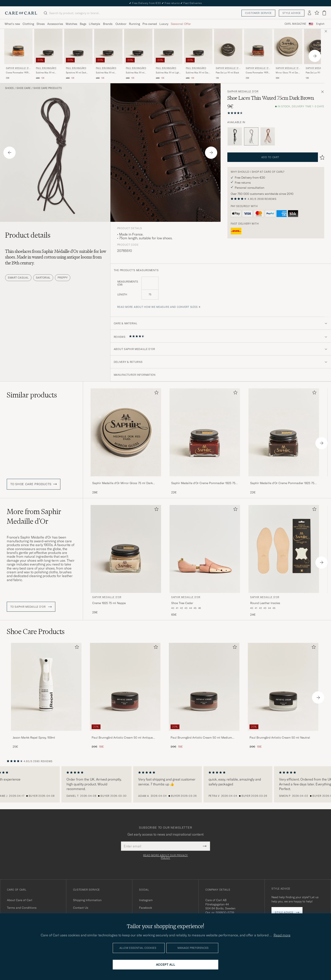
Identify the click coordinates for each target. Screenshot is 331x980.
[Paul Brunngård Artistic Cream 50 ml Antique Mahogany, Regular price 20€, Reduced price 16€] (125, 696)
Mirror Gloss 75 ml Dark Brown (287, 73)
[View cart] (324, 13)
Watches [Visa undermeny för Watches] (71, 24)
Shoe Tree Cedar (182, 603)
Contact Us (81, 908)
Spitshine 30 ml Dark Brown (76, 73)
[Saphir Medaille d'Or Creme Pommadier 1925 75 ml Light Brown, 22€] (18, 54)
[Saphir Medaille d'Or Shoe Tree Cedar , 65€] (205, 561)
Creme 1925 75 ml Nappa (109, 603)
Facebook (146, 908)
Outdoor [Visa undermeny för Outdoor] (121, 24)
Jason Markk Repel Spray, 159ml (34, 738)
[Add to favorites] (156, 393)
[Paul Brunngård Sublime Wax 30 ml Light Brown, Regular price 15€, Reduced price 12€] (168, 54)
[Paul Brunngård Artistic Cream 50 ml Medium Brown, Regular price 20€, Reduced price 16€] (204, 696)
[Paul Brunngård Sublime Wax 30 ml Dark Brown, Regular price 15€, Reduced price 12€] (198, 54)
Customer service (258, 13)
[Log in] (309, 13)
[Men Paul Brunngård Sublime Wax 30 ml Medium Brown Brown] (138, 46)
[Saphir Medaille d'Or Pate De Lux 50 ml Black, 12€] (228, 54)
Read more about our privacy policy (165, 857)
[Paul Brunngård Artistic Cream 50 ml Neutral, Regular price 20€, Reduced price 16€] (283, 696)
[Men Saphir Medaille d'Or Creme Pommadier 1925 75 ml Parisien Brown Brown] (284, 432)
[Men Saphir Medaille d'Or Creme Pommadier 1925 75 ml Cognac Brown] (258, 46)
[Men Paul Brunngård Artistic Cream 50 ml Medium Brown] (204, 687)
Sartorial (43, 278)
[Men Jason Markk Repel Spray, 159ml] (46, 687)
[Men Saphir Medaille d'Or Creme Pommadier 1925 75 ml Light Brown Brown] (18, 46)
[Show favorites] (317, 13)
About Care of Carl (20, 900)
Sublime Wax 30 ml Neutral (45, 73)
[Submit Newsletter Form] (205, 846)
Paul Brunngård (46, 68)
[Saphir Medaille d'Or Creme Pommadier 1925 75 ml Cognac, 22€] (258, 54)
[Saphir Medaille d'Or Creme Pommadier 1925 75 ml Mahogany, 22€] (205, 441)
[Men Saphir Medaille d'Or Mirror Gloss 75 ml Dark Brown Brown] (288, 46)
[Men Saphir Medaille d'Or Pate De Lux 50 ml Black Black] (228, 46)
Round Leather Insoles (265, 603)
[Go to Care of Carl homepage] (21, 13)
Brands (108, 24)
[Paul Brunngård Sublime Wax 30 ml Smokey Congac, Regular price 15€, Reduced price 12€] (108, 54)
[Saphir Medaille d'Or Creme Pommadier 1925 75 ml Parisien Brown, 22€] (284, 441)
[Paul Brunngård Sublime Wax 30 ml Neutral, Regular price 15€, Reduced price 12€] (48, 54)
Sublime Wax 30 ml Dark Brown (198, 73)
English (320, 24)
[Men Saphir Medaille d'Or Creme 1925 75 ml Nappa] (126, 549)
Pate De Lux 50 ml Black (227, 73)
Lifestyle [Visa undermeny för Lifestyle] (94, 24)
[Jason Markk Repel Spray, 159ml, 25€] (46, 696)
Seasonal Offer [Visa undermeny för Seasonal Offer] (181, 24)
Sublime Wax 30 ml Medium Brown (135, 73)
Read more (282, 935)
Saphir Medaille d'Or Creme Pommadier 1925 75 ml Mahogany (203, 483)
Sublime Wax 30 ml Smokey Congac (105, 73)
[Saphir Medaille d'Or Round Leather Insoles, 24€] (284, 561)
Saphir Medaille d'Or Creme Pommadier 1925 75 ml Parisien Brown (282, 483)
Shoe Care (24, 88)
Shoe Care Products (48, 88)
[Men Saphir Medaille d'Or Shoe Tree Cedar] (205, 549)
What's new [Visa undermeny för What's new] (12, 24)
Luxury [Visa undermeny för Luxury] (164, 24)
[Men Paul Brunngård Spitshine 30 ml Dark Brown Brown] (78, 46)
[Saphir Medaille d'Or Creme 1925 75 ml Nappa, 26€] (126, 561)
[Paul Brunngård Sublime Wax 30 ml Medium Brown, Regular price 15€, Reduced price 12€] (138, 54)
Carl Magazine (295, 24)
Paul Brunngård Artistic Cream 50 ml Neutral (280, 738)
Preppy (63, 278)
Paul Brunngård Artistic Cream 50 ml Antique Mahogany (122, 738)
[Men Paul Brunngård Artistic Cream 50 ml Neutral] (283, 687)
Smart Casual (18, 278)
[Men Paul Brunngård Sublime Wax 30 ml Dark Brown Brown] (198, 46)
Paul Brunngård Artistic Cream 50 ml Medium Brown (201, 738)
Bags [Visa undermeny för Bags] (83, 24)
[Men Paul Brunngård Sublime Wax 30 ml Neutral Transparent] (48, 46)
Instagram (146, 900)
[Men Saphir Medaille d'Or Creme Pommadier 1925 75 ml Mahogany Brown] (205, 432)
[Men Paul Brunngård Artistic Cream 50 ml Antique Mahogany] (125, 687)
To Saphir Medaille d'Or (31, 607)
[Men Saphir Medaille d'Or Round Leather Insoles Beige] (284, 549)
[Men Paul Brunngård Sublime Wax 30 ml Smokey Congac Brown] (108, 46)
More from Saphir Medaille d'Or (34, 516)
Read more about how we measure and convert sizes (158, 307)
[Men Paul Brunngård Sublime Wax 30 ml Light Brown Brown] (168, 46)
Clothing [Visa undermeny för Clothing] (28, 24)
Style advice (292, 13)
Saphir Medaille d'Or (18, 69)
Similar (32, 395)
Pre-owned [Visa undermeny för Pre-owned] (150, 24)
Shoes (9, 88)
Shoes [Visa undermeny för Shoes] (41, 24)
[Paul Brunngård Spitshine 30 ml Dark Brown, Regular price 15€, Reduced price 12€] (78, 54)
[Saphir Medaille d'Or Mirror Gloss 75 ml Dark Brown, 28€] (288, 54)
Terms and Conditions (22, 908)
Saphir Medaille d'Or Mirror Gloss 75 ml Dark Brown (122, 483)
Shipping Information (87, 900)
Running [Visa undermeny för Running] (134, 24)
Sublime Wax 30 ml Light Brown (168, 73)
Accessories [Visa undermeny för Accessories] (55, 24)
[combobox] (320, 24)
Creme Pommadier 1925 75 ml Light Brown (17, 73)
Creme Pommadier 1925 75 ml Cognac (257, 73)
